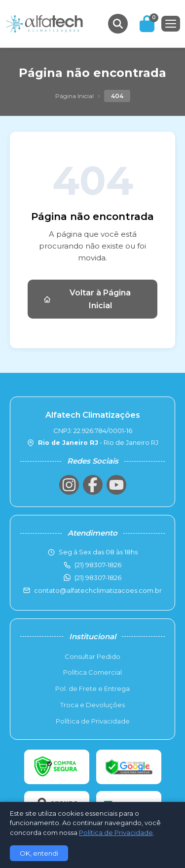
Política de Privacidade (93, 721)
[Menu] (171, 24)
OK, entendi (39, 853)
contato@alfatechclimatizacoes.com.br (98, 590)
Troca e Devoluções (92, 705)
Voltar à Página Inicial (87, 299)
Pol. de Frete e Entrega (92, 688)
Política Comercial (92, 672)
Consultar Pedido (92, 656)
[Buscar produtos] (118, 24)
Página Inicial (74, 96)
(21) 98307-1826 (98, 578)
